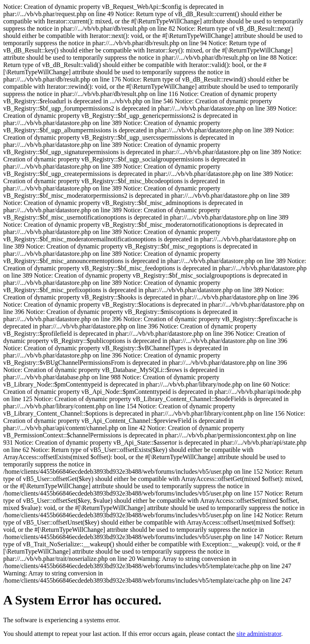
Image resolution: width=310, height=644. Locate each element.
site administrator (259, 634)
